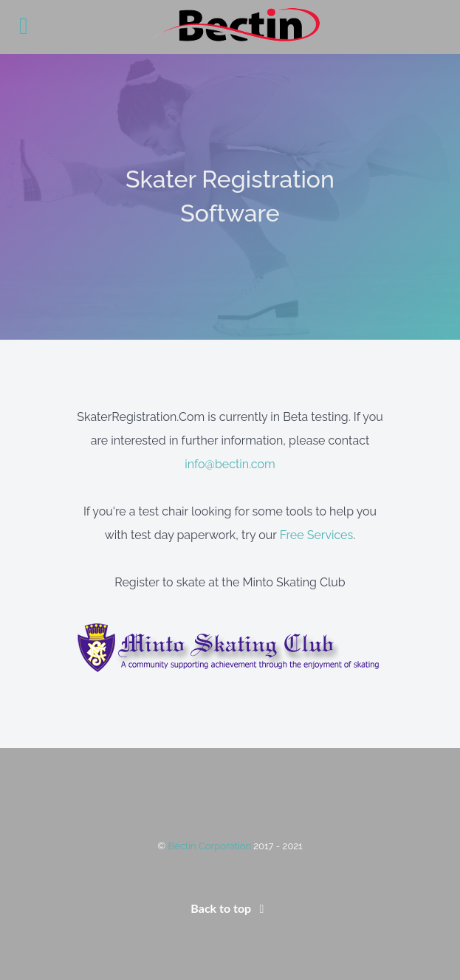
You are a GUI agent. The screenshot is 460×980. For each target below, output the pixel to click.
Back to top (230, 908)
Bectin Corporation (210, 846)
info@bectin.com (230, 464)
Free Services (317, 535)
